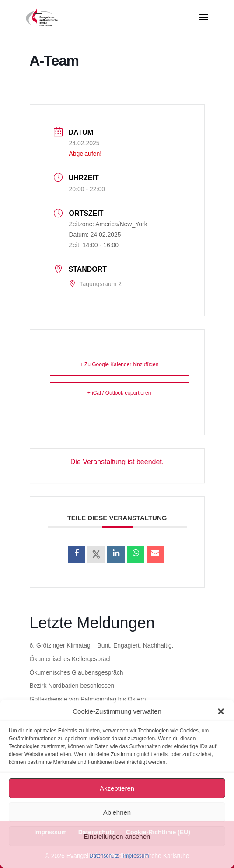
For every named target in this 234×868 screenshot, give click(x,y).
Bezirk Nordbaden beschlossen (72, 686)
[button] (221, 711)
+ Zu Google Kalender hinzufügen (119, 364)
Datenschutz (104, 856)
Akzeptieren (117, 788)
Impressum (136, 856)
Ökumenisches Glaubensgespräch (77, 672)
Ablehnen (117, 812)
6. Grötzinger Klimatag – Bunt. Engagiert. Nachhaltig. (102, 645)
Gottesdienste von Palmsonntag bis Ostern (88, 699)
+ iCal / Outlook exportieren (119, 393)
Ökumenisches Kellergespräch (71, 659)
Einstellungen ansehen (117, 836)
